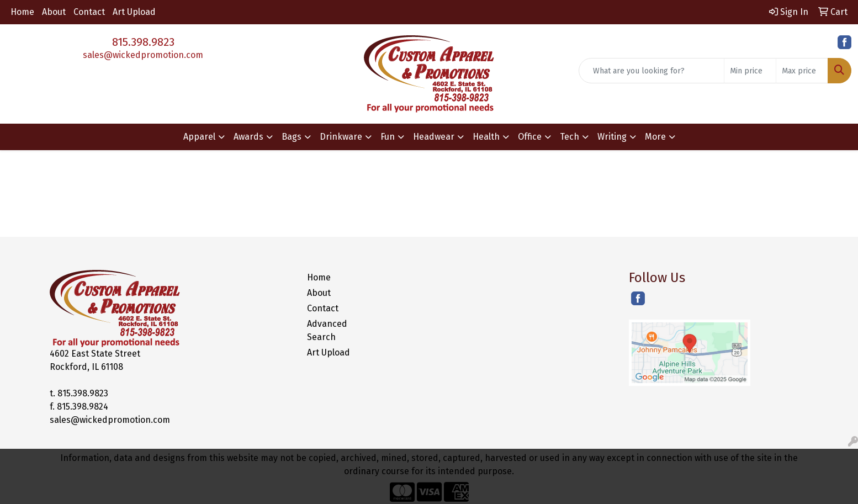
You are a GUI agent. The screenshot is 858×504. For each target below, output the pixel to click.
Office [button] (530, 137)
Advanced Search (327, 330)
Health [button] (486, 137)
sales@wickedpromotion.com (143, 55)
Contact (89, 12)
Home (22, 12)
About (54, 12)
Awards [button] (248, 137)
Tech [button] (570, 137)
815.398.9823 (143, 42)
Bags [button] (292, 137)
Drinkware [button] (341, 137)
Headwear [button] (434, 137)
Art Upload (134, 12)
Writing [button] (612, 137)
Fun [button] (388, 137)
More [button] (655, 137)
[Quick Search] (652, 71)
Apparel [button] (199, 137)
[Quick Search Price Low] (750, 71)
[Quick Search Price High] (802, 71)
